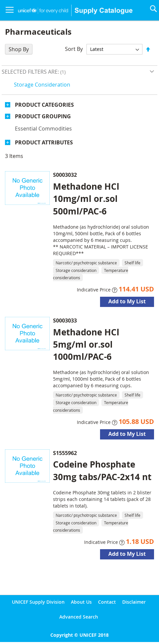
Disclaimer (134, 602)
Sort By (74, 49)
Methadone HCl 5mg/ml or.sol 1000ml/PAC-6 (86, 344)
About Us (81, 602)
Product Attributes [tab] (44, 142)
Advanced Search (79, 617)
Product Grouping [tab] (43, 116)
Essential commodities (43, 129)
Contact (107, 602)
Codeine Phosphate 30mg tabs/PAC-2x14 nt (102, 470)
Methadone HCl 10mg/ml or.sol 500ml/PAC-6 (86, 199)
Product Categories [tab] (44, 105)
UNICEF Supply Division (38, 602)
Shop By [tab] (19, 49)
